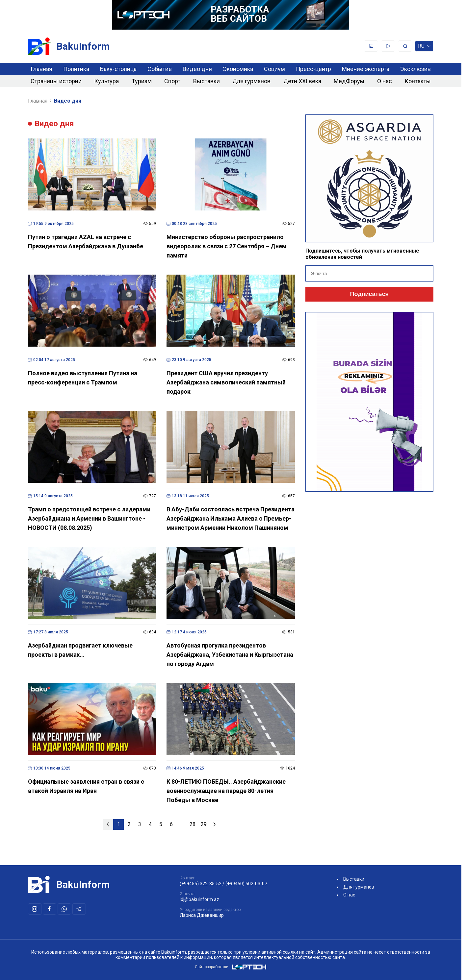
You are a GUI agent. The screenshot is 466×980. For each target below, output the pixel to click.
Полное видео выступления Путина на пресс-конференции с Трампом (83, 378)
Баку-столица (118, 69)
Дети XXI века (302, 81)
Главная (41, 69)
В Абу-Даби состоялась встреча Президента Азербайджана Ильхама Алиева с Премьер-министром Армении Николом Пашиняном (231, 518)
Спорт (172, 81)
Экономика (238, 69)
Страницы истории (56, 81)
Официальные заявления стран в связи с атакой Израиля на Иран (86, 786)
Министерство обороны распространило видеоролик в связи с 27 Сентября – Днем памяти (227, 246)
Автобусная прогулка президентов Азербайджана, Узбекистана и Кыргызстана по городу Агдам (230, 655)
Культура (106, 81)
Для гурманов (251, 81)
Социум (274, 69)
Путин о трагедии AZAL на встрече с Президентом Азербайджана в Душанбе (86, 242)
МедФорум (349, 81)
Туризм (142, 81)
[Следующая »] (215, 824)
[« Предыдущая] (108, 824)
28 (193, 824)
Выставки (207, 81)
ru (424, 47)
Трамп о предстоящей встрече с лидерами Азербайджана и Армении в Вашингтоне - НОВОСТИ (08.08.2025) (89, 518)
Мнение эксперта (366, 69)
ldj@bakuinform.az (199, 899)
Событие (160, 69)
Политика (76, 69)
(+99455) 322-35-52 (201, 884)
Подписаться (370, 294)
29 (204, 824)
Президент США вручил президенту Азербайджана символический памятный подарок (226, 382)
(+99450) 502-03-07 (246, 884)
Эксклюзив (415, 69)
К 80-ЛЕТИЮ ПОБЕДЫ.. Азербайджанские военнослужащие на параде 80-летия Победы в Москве (226, 791)
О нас (385, 81)
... (182, 824)
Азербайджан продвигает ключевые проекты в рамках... (80, 650)
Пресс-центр (313, 69)
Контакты (418, 81)
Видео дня (197, 69)
